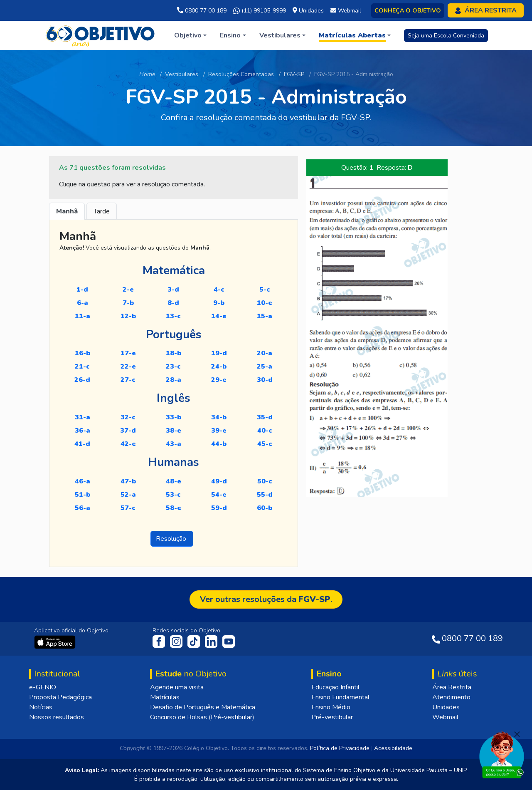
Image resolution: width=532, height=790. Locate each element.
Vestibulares (182, 74)
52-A (128, 495)
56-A (83, 508)
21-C (82, 367)
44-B (219, 444)
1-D (82, 290)
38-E (174, 431)
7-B (128, 303)
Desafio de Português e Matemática (203, 707)
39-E (219, 431)
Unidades (446, 707)
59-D (219, 508)
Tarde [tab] (102, 211)
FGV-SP (294, 74)
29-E (219, 380)
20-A (265, 353)
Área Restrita (452, 687)
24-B (219, 367)
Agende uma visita (177, 687)
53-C (173, 495)
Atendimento (451, 697)
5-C (265, 290)
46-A (83, 481)
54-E (219, 495)
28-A (174, 380)
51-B (83, 495)
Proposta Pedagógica (60, 697)
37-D (128, 431)
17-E (128, 353)
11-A (83, 316)
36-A (83, 431)
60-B (265, 508)
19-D (219, 353)
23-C (173, 367)
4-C (219, 290)
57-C (128, 508)
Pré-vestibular (332, 717)
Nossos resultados (57, 717)
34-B (219, 417)
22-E (128, 367)
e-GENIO (43, 687)
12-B (128, 316)
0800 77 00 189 (202, 11)
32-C (128, 417)
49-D (219, 481)
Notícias (41, 707)
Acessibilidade (393, 748)
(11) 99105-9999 (260, 11)
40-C (265, 431)
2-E (128, 290)
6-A (83, 303)
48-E (174, 481)
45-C (265, 444)
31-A (83, 417)
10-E (265, 303)
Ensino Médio (331, 707)
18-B (174, 353)
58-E (174, 508)
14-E (219, 316)
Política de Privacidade (340, 748)
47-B (128, 481)
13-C (173, 316)
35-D (265, 417)
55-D (265, 495)
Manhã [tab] (67, 211)
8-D (173, 303)
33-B (174, 417)
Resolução (172, 539)
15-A (265, 316)
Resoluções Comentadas (241, 74)
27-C (128, 380)
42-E (128, 444)
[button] (190, 35)
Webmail (445, 717)
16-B (83, 353)
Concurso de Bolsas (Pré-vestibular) (202, 717)
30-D (265, 380)
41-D (82, 444)
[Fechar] (517, 734)
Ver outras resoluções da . (266, 599)
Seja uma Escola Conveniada (446, 36)
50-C (265, 481)
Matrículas (165, 697)
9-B (219, 303)
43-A (174, 444)
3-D (173, 290)
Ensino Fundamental (340, 697)
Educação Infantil (335, 687)
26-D (82, 380)
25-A (265, 367)
